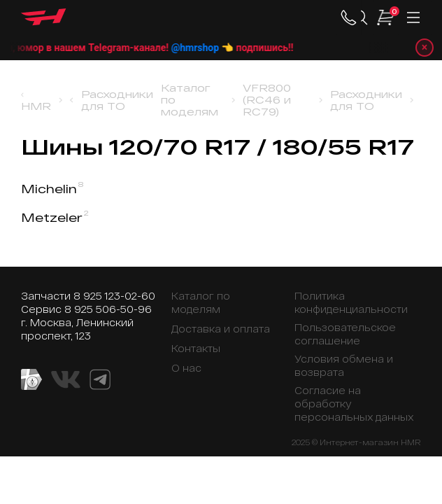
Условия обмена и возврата (344, 365)
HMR (36, 106)
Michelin (52, 189)
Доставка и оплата (221, 329)
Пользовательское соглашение (345, 334)
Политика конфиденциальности (351, 302)
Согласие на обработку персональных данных (354, 404)
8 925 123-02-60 (114, 296)
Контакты (196, 348)
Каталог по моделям (190, 100)
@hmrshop (207, 48)
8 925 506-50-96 (108, 309)
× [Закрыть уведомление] (425, 47)
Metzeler (55, 217)
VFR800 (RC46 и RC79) (267, 100)
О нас (186, 368)
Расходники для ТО (117, 100)
